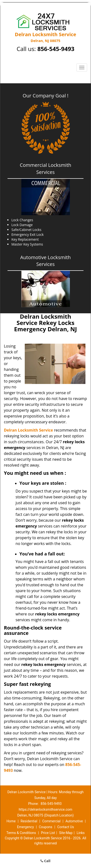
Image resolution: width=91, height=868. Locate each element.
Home (11, 821)
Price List (48, 833)
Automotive (74, 821)
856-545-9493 (56, 49)
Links (81, 833)
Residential (29, 821)
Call (45, 861)
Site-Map (66, 833)
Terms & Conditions (21, 833)
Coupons (46, 827)
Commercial (51, 821)
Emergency (25, 827)
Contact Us (66, 827)
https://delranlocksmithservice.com (45, 809)
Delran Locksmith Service (28, 430)
